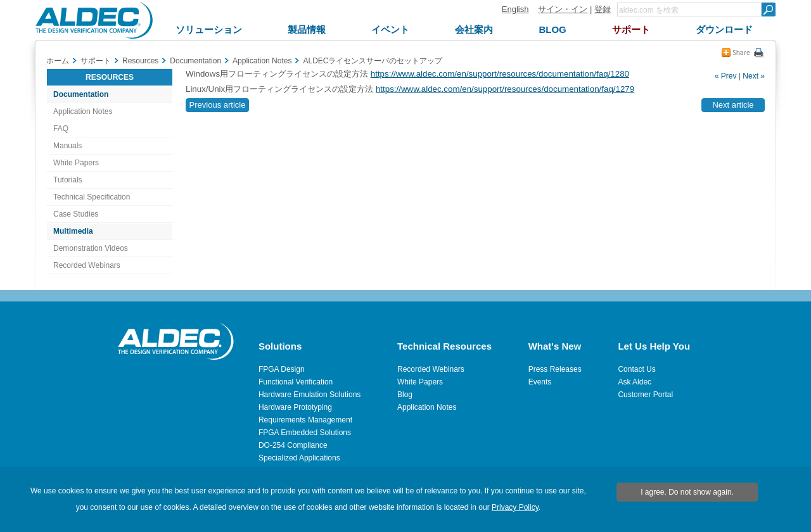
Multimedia (73, 231)
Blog (405, 395)
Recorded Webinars (87, 265)
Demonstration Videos (91, 248)
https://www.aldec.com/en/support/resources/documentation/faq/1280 (500, 74)
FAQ (61, 129)
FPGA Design (282, 369)
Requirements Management (305, 420)
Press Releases (555, 369)
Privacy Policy (515, 507)
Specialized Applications (299, 458)
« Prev (726, 76)
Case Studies (76, 214)
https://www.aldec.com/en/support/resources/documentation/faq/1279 (505, 89)
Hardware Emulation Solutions (310, 395)
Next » (754, 76)
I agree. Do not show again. (687, 492)
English (515, 9)
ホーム (58, 61)
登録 (603, 9)
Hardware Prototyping (295, 407)
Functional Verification (296, 382)
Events (540, 382)
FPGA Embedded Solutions (305, 433)
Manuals (67, 146)
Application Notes (83, 111)
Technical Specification (92, 197)
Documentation (81, 94)
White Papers (76, 163)
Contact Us (636, 369)
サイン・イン (563, 9)
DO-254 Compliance (293, 445)
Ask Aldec (635, 382)
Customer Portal (645, 395)
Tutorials (68, 180)
